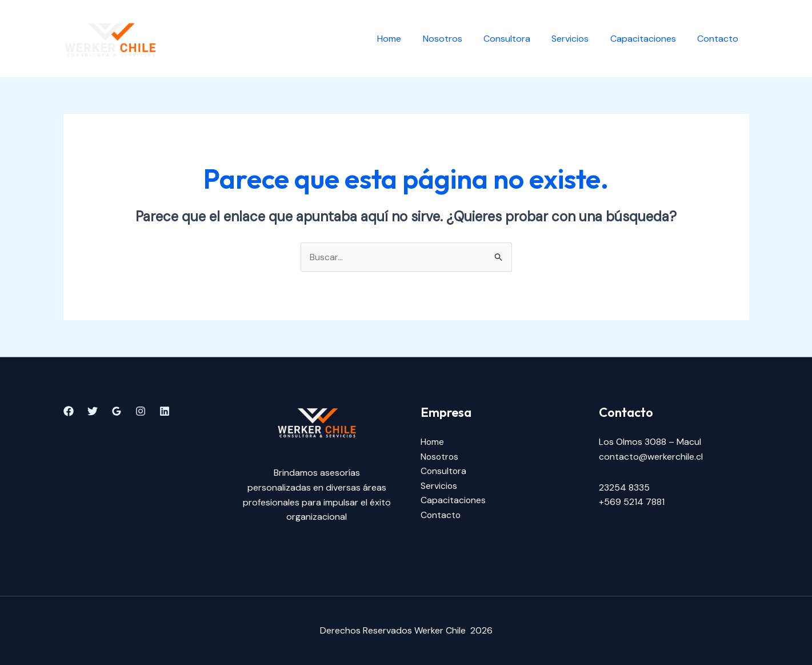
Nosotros (456, 39)
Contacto (719, 39)
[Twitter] (93, 412)
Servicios (578, 39)
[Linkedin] (165, 412)
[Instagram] (141, 412)
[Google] (117, 412)
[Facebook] (69, 412)
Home (406, 39)
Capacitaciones (648, 39)
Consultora (518, 39)
